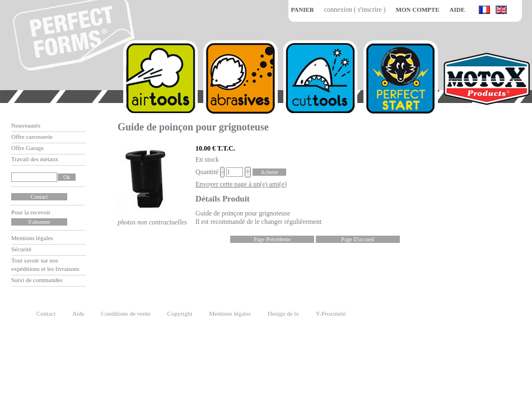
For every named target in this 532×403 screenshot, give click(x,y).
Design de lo (283, 313)
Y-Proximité (331, 313)
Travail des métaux (35, 159)
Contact (46, 313)
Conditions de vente (126, 313)
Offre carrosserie (32, 137)
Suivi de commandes (37, 280)
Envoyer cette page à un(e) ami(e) (241, 184)
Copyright (180, 313)
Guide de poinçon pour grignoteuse (193, 127)
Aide (78, 313)
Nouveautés (26, 125)
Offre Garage (27, 148)
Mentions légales (32, 238)
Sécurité (21, 249)
